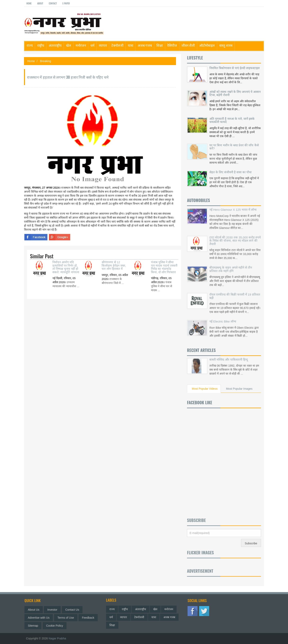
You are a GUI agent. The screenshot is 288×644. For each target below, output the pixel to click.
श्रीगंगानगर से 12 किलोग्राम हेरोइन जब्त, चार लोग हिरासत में (114, 260)
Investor (55, 610)
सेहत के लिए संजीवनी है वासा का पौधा (230, 169)
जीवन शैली (188, 45)
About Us (36, 610)
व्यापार (103, 45)
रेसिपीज (172, 45)
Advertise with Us (41, 618)
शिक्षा (160, 45)
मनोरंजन (81, 45)
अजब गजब (145, 45)
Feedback (91, 618)
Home (29, 3)
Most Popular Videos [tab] (205, 389)
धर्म (92, 45)
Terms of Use (68, 618)
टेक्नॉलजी (117, 45)
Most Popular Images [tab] (239, 389)
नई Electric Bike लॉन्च (223, 316)
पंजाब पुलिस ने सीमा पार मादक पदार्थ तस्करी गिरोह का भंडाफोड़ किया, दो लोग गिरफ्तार (164, 262)
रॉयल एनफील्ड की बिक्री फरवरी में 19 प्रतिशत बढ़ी (235, 291)
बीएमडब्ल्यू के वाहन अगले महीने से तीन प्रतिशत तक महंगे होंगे (231, 264)
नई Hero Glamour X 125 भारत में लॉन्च (233, 204)
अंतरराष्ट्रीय (55, 45)
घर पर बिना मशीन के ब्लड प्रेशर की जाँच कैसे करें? (234, 144)
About (40, 3)
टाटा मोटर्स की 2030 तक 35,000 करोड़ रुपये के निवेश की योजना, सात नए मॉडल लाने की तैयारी (235, 235)
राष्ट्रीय (41, 45)
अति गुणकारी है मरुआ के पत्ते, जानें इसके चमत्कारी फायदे (232, 120)
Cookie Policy (57, 626)
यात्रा (130, 45)
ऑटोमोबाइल (207, 45)
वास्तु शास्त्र (226, 45)
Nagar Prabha (57, 638)
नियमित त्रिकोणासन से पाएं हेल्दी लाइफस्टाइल (234, 68)
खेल (69, 45)
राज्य (30, 45)
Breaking (45, 61)
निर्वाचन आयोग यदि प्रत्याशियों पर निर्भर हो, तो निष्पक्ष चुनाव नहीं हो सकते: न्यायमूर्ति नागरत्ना (66, 262)
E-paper (66, 3)
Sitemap (36, 626)
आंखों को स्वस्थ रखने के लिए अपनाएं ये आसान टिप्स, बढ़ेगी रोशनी (235, 93)
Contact (53, 3)
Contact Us (75, 610)
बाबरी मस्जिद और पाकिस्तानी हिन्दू (229, 354)
